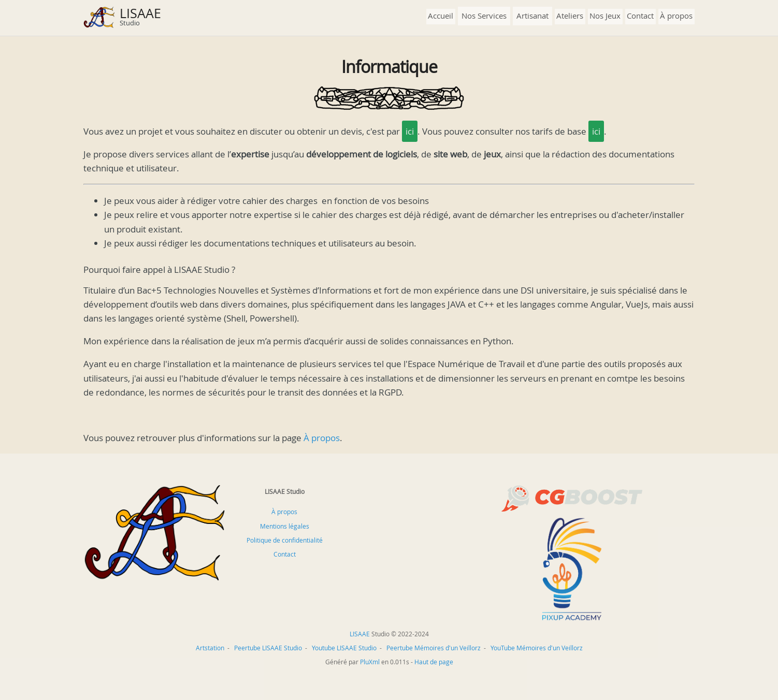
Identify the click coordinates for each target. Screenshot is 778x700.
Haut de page (434, 662)
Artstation (210, 648)
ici (410, 131)
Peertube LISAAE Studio (268, 648)
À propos (676, 16)
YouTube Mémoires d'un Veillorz (537, 648)
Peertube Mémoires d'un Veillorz (434, 648)
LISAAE (140, 13)
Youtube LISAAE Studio (344, 648)
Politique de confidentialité (285, 540)
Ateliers (570, 16)
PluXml (370, 662)
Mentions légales (285, 526)
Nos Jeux (605, 16)
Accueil (441, 16)
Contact (640, 16)
